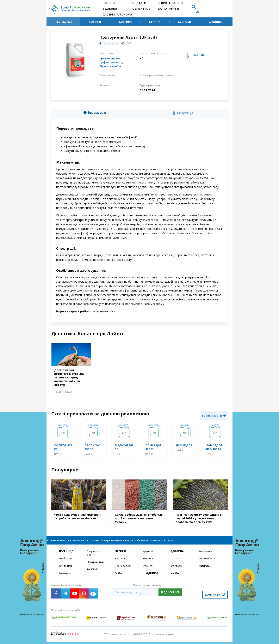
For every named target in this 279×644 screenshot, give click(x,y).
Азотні (175, 562)
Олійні (119, 577)
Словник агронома (117, 14)
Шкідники (216, 22)
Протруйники (96, 566)
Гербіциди (66, 562)
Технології (111, 9)
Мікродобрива (208, 562)
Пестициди (64, 22)
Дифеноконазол (112, 62)
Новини (109, 3)
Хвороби (185, 22)
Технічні (148, 562)
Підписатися (170, 596)
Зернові (120, 562)
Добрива (125, 22)
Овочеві (148, 570)
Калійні (175, 577)
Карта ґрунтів (169, 9)
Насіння (95, 22)
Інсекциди (65, 577)
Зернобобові (123, 570)
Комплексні (206, 555)
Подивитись (140, 9)
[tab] (96, 113)
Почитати (138, 3)
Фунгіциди (66, 570)
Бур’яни (155, 22)
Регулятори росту (95, 557)
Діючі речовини (170, 3)
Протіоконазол (111, 58)
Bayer (58, 454)
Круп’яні (148, 555)
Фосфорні (177, 570)
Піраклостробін (111, 66)
